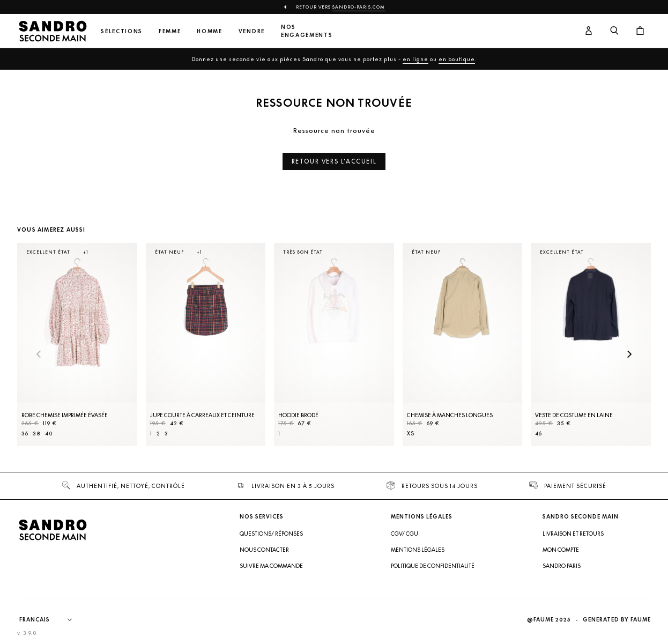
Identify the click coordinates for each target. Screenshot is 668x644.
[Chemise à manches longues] (463, 345)
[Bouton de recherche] (614, 31)
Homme (209, 31)
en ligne (415, 59)
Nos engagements (307, 31)
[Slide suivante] (629, 355)
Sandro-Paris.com (359, 7)
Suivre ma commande (271, 566)
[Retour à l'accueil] (53, 31)
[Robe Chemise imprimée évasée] (77, 345)
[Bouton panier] (640, 31)
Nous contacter (264, 550)
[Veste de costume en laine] (591, 345)
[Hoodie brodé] (334, 345)
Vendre (252, 31)
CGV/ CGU (404, 534)
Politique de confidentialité (433, 566)
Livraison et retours (573, 534)
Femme (170, 31)
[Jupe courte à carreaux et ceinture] (206, 345)
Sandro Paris (562, 566)
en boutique (457, 59)
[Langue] (51, 620)
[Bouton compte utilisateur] (589, 31)
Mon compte (561, 550)
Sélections (122, 31)
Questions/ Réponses (271, 534)
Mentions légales (418, 550)
